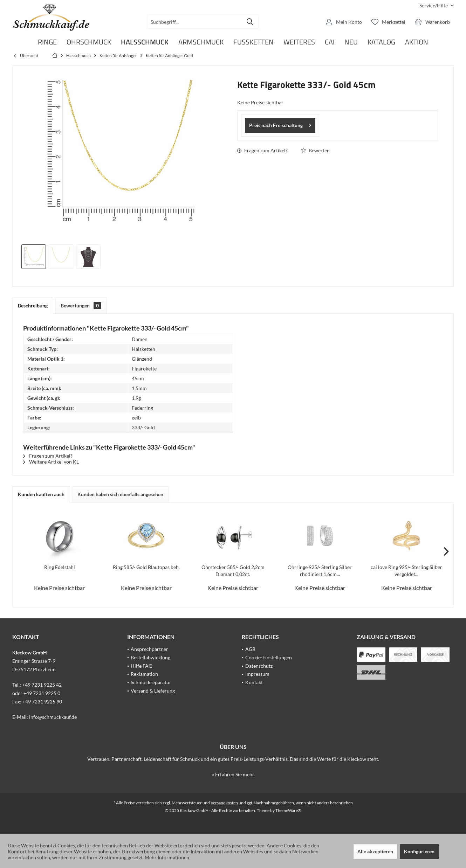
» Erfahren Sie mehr (233, 774)
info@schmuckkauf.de (53, 717)
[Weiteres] (299, 42)
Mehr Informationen (167, 857)
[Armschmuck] (201, 42)
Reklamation (144, 674)
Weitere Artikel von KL (51, 462)
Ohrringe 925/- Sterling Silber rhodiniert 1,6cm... (320, 571)
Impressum (257, 674)
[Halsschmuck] (145, 42)
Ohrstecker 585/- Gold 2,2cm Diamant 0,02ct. (233, 571)
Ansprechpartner (149, 649)
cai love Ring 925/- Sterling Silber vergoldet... (406, 571)
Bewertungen (81, 305)
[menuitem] (434, 5)
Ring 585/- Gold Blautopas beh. (146, 567)
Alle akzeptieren (375, 851)
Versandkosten (224, 803)
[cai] (330, 42)
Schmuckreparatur (151, 682)
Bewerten (315, 150)
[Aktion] (417, 42)
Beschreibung (33, 305)
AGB (250, 649)
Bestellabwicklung (150, 657)
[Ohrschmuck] (89, 42)
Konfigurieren (419, 851)
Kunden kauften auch (41, 494)
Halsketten (143, 349)
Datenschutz (259, 666)
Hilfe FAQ (142, 666)
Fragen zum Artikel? (262, 150)
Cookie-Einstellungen (269, 657)
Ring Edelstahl (60, 567)
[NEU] (351, 42)
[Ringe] (47, 42)
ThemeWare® (288, 810)
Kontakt (254, 682)
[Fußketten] (253, 42)
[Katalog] (381, 42)
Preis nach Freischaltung (280, 124)
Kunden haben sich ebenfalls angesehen (120, 494)
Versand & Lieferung (153, 691)
